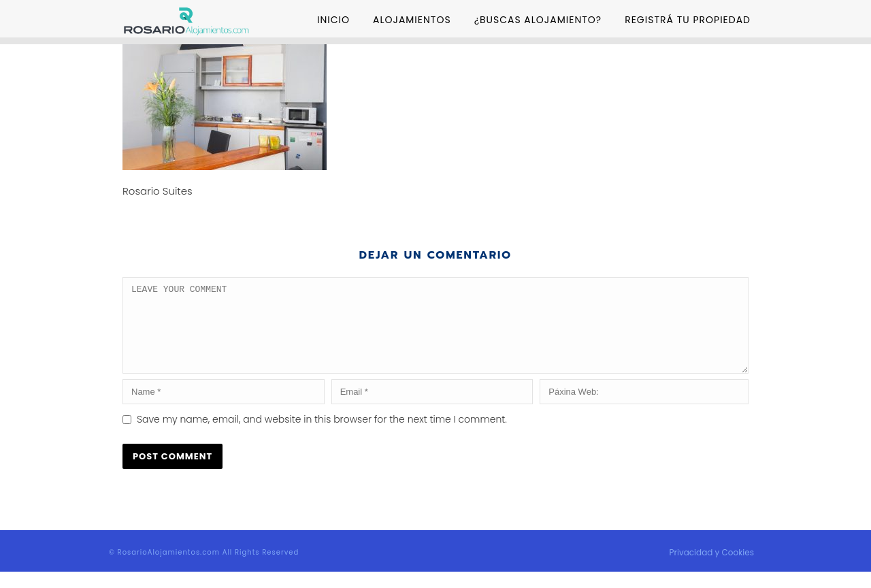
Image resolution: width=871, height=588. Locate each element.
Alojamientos (412, 20)
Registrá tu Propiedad (688, 20)
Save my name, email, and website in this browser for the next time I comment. (322, 436)
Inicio (333, 20)
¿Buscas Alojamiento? (538, 20)
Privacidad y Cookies (712, 569)
